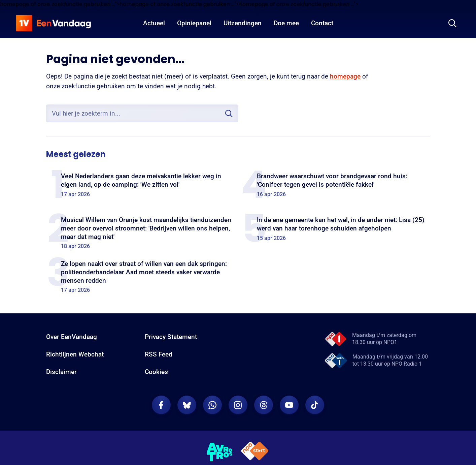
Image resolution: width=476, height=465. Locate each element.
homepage (345, 76)
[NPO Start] (255, 452)
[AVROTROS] (220, 452)
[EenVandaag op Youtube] (289, 405)
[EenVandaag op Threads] (264, 405)
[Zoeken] (452, 23)
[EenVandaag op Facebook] (161, 405)
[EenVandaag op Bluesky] (187, 405)
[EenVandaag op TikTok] (315, 405)
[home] (54, 23)
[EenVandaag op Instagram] (238, 405)
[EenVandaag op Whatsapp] (212, 405)
